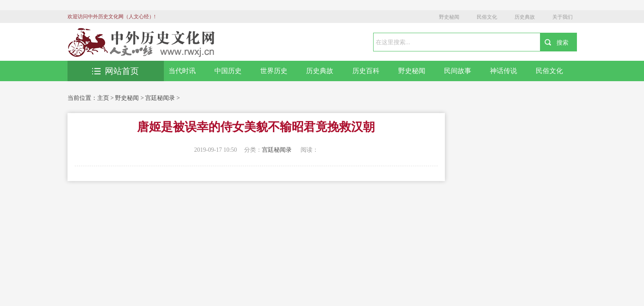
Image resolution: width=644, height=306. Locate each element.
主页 (103, 98)
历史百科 (366, 71)
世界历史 (274, 71)
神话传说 (503, 71)
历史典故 (525, 17)
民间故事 (458, 71)
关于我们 (562, 17)
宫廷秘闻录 (160, 98)
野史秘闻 (449, 17)
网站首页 (115, 71)
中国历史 (228, 71)
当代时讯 (182, 71)
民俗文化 (487, 17)
